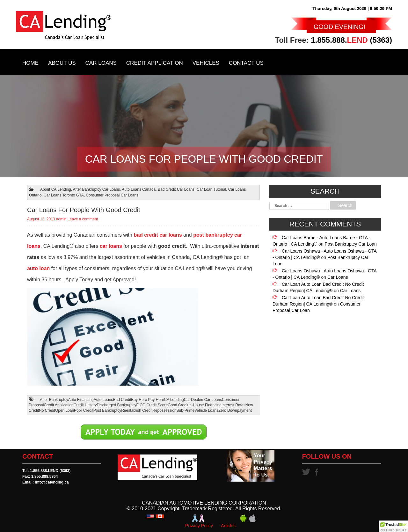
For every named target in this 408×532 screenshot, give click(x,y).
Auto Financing (81, 400)
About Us (62, 63)
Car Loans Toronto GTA (64, 195)
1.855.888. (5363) (351, 40)
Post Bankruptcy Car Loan (350, 244)
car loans (111, 246)
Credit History (85, 405)
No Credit (47, 410)
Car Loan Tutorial (211, 189)
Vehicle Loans (206, 410)
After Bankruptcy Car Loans (96, 189)
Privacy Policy (199, 526)
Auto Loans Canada (139, 189)
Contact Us (246, 63)
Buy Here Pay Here (147, 400)
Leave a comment (83, 219)
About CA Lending (56, 189)
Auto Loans (103, 400)
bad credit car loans (158, 235)
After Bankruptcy (54, 400)
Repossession (164, 410)
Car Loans (101, 63)
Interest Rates (233, 405)
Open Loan (65, 410)
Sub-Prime (186, 410)
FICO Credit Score (152, 405)
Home (30, 63)
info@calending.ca (52, 482)
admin (61, 219)
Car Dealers (194, 400)
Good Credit (178, 405)
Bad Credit (122, 400)
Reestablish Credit (137, 410)
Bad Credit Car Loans (176, 189)
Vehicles (206, 63)
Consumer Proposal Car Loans (112, 195)
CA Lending (174, 400)
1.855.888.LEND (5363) (50, 471)
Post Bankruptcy (107, 410)
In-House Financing (205, 405)
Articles (228, 526)
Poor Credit (84, 410)
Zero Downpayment (235, 410)
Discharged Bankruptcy (116, 405)
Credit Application (155, 63)
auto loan (38, 268)
